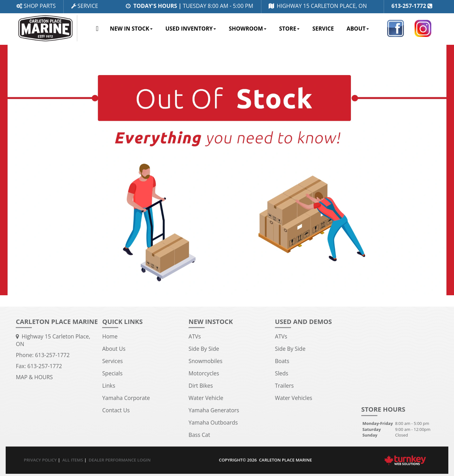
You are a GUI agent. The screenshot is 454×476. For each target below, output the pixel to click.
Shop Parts (36, 6)
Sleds (282, 373)
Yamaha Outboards (213, 423)
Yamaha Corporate (126, 398)
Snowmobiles (205, 361)
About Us (114, 349)
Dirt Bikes (201, 386)
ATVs (195, 336)
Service (85, 6)
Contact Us (116, 410)
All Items (73, 460)
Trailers (284, 386)
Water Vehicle (206, 398)
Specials (112, 373)
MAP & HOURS (34, 377)
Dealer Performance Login (119, 460)
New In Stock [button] (131, 29)
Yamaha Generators (214, 410)
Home (97, 29)
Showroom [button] (248, 29)
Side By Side (204, 349)
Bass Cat (199, 435)
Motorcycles (204, 373)
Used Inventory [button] (191, 29)
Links (109, 386)
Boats (282, 361)
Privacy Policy (40, 460)
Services (112, 361)
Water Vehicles (294, 398)
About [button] (358, 29)
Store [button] (289, 29)
